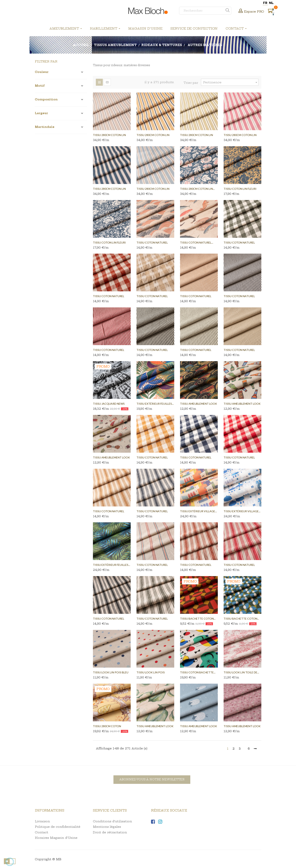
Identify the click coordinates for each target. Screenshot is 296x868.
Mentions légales (107, 827)
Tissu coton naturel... (197, 242)
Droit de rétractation (110, 832)
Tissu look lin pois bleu (111, 672)
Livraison (42, 821)
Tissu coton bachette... (198, 672)
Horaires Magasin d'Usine (56, 838)
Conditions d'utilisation (112, 821)
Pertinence (231, 82)
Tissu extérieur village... (198, 511)
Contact (42, 832)
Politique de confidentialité (58, 827)
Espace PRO (254, 12)
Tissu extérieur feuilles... (155, 404)
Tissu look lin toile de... (241, 672)
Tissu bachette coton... (198, 619)
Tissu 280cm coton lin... (197, 189)
